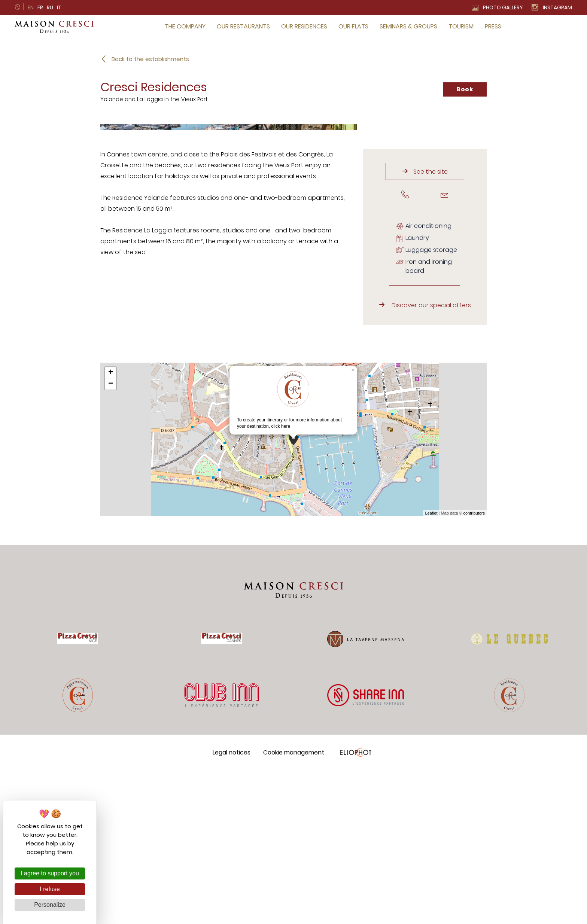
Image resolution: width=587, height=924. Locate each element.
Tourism (461, 26)
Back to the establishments (150, 59)
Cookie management (294, 906)
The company (185, 26)
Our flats (353, 26)
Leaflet (431, 667)
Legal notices (232, 906)
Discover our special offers (431, 459)
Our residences (304, 26)
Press (493, 26)
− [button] (111, 538)
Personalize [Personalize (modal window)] (50, 905)
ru (50, 7)
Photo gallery (503, 7)
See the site (431, 325)
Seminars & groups (408, 26)
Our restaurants (243, 26)
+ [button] (111, 527)
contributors (474, 667)
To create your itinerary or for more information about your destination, (289, 554)
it (59, 7)
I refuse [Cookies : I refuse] (50, 889)
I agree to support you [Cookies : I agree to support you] (50, 873)
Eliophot (355, 906)
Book (465, 89)
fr (40, 7)
